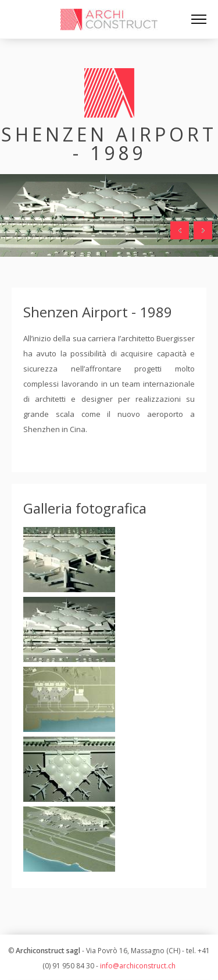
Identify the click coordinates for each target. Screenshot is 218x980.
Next (203, 231)
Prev (180, 231)
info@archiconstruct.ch (138, 966)
